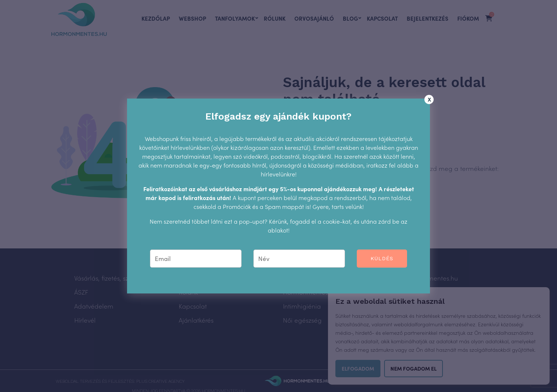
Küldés (382, 258)
